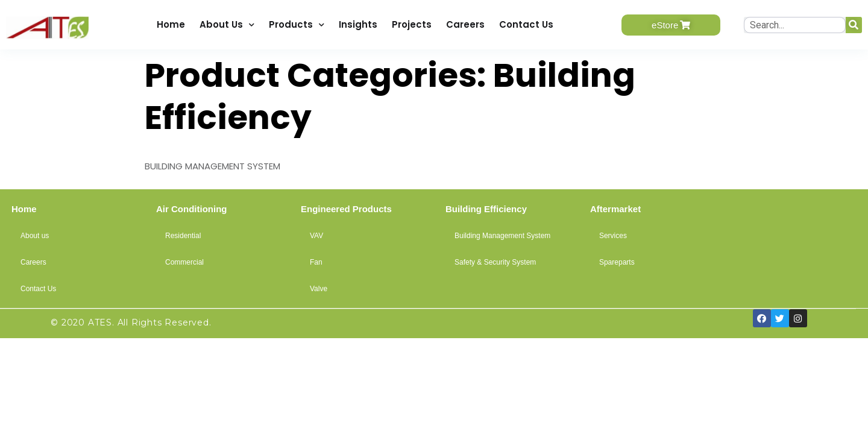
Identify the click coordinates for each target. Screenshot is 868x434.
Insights (358, 24)
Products (297, 25)
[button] (671, 25)
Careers (465, 24)
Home (171, 24)
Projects (412, 24)
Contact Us (526, 24)
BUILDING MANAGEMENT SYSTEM (212, 166)
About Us (227, 25)
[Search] (854, 25)
